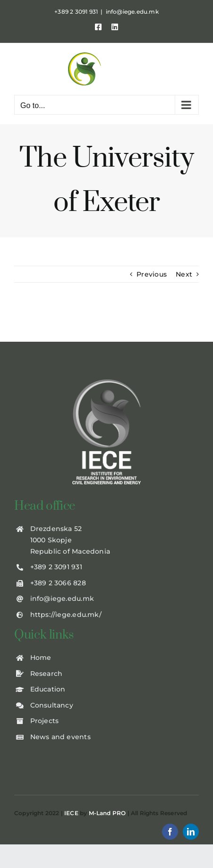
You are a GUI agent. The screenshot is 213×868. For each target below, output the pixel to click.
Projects (45, 721)
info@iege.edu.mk (132, 12)
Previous (152, 274)
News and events (60, 737)
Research (47, 674)
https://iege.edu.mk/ (66, 615)
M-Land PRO (107, 813)
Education (48, 689)
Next (184, 274)
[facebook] (170, 832)
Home (41, 657)
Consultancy (52, 705)
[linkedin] (191, 832)
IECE (71, 813)
